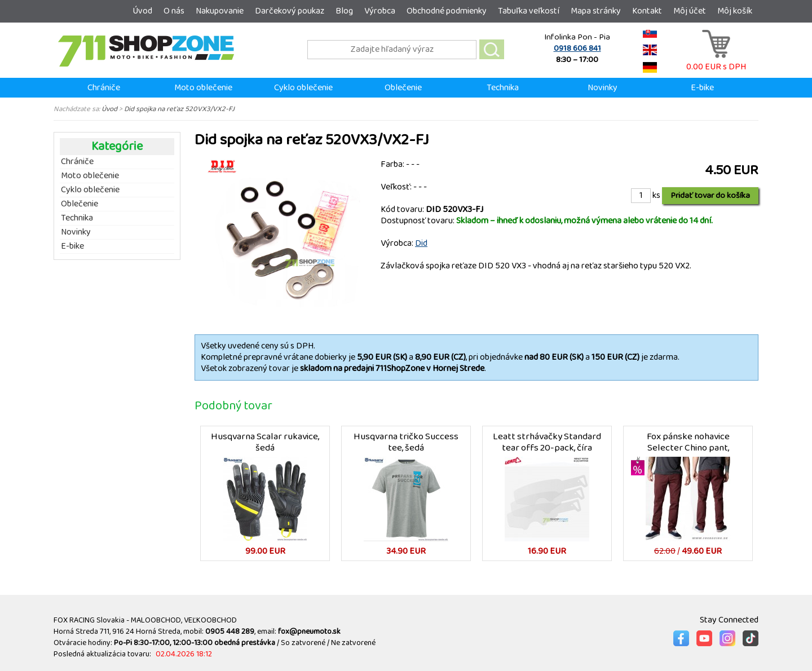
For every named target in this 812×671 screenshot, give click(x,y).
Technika (503, 88)
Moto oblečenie (203, 88)
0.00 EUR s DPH (716, 61)
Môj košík (735, 11)
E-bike (702, 88)
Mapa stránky (596, 11)
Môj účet (690, 11)
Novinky (603, 88)
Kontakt (647, 11)
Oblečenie (403, 88)
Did (421, 243)
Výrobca (380, 11)
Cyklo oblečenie (303, 88)
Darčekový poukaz (290, 11)
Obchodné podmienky (447, 11)
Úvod (142, 11)
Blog (344, 11)
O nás (174, 11)
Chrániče (104, 88)
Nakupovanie (220, 11)
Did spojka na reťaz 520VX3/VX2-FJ (179, 109)
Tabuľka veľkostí (529, 11)
